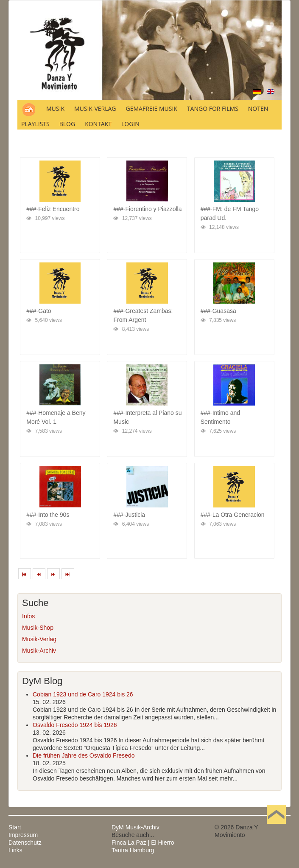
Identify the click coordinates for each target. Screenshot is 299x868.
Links (15, 850)
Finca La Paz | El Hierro (143, 843)
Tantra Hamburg (133, 850)
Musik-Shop (38, 628)
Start (15, 827)
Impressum (23, 835)
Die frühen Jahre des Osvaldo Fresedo (84, 755)
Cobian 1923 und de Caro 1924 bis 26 (83, 694)
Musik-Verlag (39, 639)
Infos (28, 616)
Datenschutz (25, 843)
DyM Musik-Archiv (136, 827)
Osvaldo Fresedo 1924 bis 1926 (75, 725)
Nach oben (276, 827)
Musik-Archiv (39, 651)
